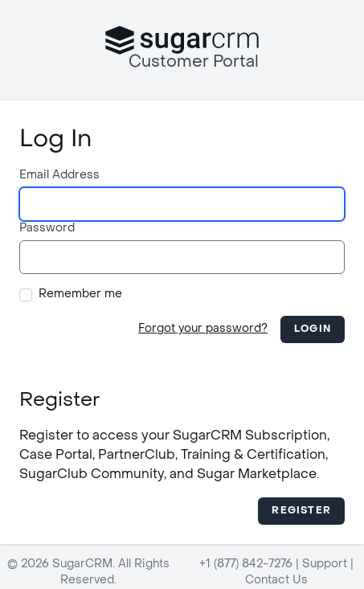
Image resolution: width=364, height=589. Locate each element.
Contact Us (276, 581)
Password (47, 229)
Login (313, 329)
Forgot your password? (203, 329)
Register (301, 511)
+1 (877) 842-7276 (246, 564)
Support (325, 564)
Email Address (59, 176)
